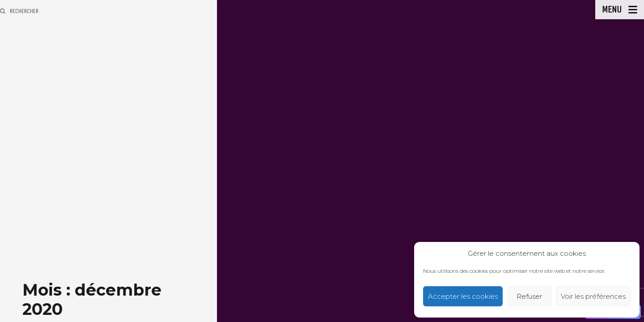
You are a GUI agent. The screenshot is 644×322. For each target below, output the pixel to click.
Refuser (529, 296)
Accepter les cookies (463, 296)
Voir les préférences (593, 296)
